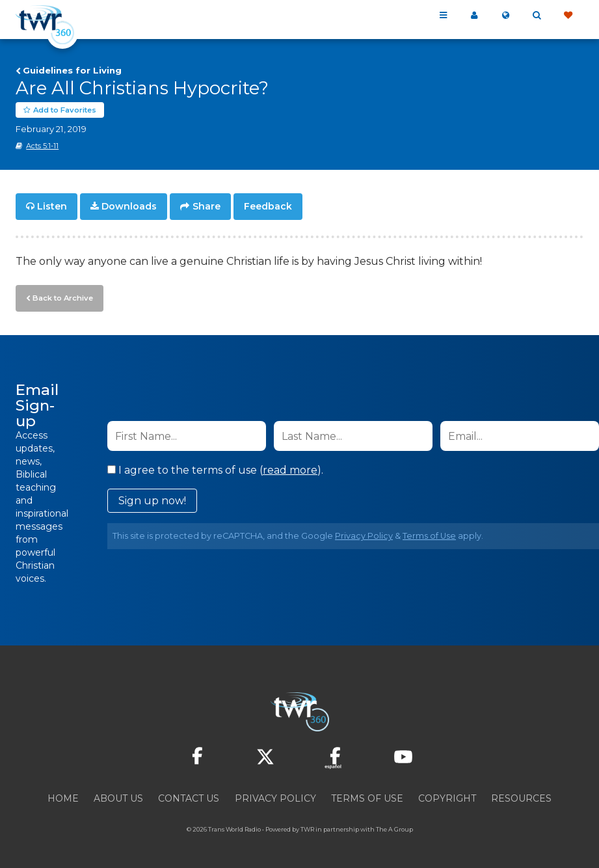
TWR (307, 829)
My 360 (474, 16)
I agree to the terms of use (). (215, 469)
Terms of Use (429, 535)
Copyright (447, 798)
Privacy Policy (364, 535)
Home (63, 798)
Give (568, 16)
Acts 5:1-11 (42, 146)
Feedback (268, 207)
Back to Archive (62, 297)
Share (206, 207)
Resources (521, 798)
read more (290, 469)
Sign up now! (152, 500)
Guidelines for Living (72, 70)
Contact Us (189, 798)
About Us (118, 798)
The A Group (394, 829)
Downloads (129, 207)
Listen (52, 207)
